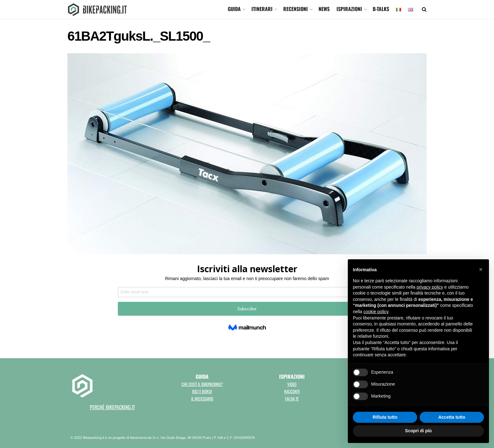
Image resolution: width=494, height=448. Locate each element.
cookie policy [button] (376, 312)
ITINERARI (262, 9)
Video (292, 384)
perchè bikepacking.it (112, 407)
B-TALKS (381, 9)
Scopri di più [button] (419, 431)
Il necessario (202, 399)
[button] (481, 269)
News (324, 9)
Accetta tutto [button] (452, 417)
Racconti (292, 391)
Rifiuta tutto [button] (385, 417)
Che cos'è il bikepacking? (202, 384)
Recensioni (296, 9)
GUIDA (234, 9)
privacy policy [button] (430, 287)
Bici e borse (202, 391)
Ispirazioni (349, 9)
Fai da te (292, 399)
